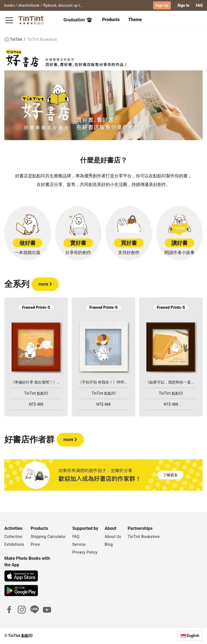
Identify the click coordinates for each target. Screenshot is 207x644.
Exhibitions (14, 544)
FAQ (199, 5)
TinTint (14, 39)
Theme (135, 20)
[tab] (111, 20)
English (193, 636)
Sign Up (162, 5)
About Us (113, 537)
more (45, 284)
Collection (13, 537)
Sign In (183, 5)
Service (79, 544)
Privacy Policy (85, 552)
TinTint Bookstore (42, 39)
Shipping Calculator (48, 537)
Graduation (78, 20)
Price (35, 544)
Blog (109, 544)
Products (111, 20)
